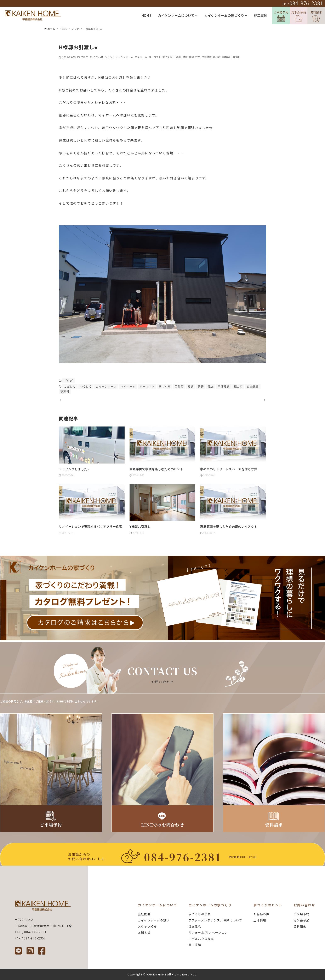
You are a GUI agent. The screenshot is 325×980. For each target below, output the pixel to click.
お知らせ (144, 932)
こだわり (98, 57)
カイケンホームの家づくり (226, 15)
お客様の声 (261, 914)
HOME (146, 15)
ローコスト (155, 57)
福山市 (217, 57)
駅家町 (237, 57)
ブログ (84, 57)
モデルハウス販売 (201, 939)
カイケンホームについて (178, 15)
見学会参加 (299, 16)
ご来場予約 (281, 16)
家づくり (167, 57)
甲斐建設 (207, 57)
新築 (192, 57)
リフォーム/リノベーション (208, 932)
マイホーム (141, 57)
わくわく (109, 57)
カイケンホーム (125, 57)
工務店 (177, 57)
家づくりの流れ (200, 914)
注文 (198, 57)
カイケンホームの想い (154, 920)
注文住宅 (195, 926)
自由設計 (227, 57)
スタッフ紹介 (147, 926)
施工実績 (195, 945)
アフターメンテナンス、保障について (215, 920)
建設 (185, 57)
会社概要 (144, 914)
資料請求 (316, 16)
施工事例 (261, 15)
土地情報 (260, 920)
